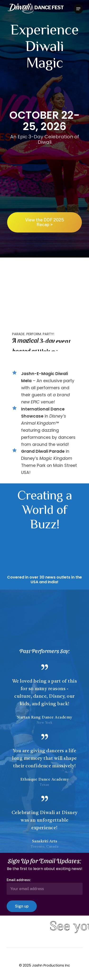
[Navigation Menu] (78, 9)
